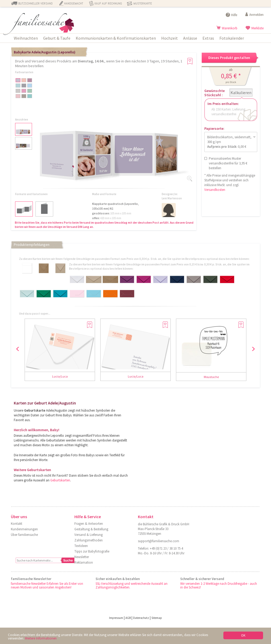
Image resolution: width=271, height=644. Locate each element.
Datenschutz (141, 618)
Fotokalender (232, 38)
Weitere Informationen (41, 638)
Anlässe (190, 38)
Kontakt (17, 524)
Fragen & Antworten (89, 524)
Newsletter (82, 557)
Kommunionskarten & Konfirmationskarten (116, 38)
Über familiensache (24, 535)
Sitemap (157, 618)
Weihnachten (26, 38)
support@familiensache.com (159, 541)
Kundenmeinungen (24, 529)
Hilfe (234, 15)
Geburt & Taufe (57, 38)
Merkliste (258, 28)
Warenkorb (230, 28)
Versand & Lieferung (89, 535)
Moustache (211, 377)
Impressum (116, 618)
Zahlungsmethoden (89, 540)
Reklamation (84, 562)
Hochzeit (170, 38)
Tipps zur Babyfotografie (92, 551)
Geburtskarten (60, 480)
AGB (128, 618)
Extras (208, 38)
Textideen (81, 546)
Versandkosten (215, 190)
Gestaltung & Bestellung (91, 529)
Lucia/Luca (60, 376)
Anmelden (256, 15)
